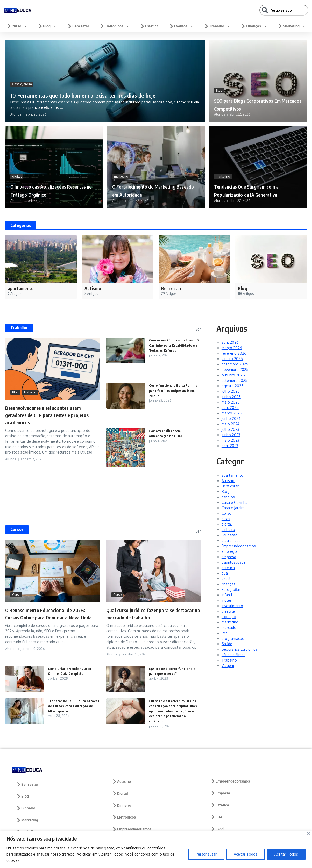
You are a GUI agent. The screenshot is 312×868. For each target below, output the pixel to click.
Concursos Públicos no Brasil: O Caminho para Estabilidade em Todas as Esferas (174, 345)
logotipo (229, 617)
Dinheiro (26, 808)
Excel (217, 829)
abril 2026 (230, 342)
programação (233, 638)
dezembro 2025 (235, 364)
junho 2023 (231, 435)
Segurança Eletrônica (239, 649)
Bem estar (78, 26)
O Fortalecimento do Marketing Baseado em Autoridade (145, 186)
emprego (229, 551)
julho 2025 (231, 391)
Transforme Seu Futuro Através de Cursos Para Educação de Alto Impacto (70, 706)
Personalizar (206, 854)
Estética (149, 26)
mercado (229, 627)
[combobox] (284, 10)
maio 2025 (231, 402)
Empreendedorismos (239, 546)
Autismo (228, 481)
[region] (156, 849)
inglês (227, 600)
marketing (121, 168)
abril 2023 (230, 446)
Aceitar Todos (246, 854)
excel (226, 579)
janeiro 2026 (232, 359)
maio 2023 (230, 440)
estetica (228, 568)
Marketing (292, 26)
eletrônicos (231, 540)
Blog (47, 26)
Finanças (254, 26)
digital (17, 177)
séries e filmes (233, 655)
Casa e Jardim (22, 74)
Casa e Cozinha (235, 502)
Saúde (227, 644)
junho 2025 (231, 397)
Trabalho (217, 26)
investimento (232, 606)
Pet (224, 633)
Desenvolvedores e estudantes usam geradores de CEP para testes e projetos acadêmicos (51, 415)
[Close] (309, 833)
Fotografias (231, 589)
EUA (216, 817)
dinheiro (228, 530)
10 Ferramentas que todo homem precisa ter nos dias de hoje (102, 89)
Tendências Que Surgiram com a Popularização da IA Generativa (256, 186)
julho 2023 (230, 429)
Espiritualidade (234, 562)
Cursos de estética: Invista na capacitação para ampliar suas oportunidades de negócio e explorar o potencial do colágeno (174, 711)
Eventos (181, 26)
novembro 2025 (235, 370)
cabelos (228, 497)
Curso (17, 26)
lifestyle (228, 611)
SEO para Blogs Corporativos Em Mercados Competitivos (254, 104)
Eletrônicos (115, 26)
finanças (228, 584)
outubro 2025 (233, 375)
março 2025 (232, 413)
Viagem (228, 666)
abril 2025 (230, 408)
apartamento (232, 475)
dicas (226, 519)
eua (225, 573)
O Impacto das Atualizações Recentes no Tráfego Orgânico (54, 190)
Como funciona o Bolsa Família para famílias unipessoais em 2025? (168, 390)
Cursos (17, 529)
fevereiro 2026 (234, 353)
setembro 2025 (235, 380)
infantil (227, 595)
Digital (120, 793)
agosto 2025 (233, 386)
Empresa (220, 793)
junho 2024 (231, 418)
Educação (230, 535)
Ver (198, 329)
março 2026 (232, 348)
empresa (229, 557)
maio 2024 (231, 424)
